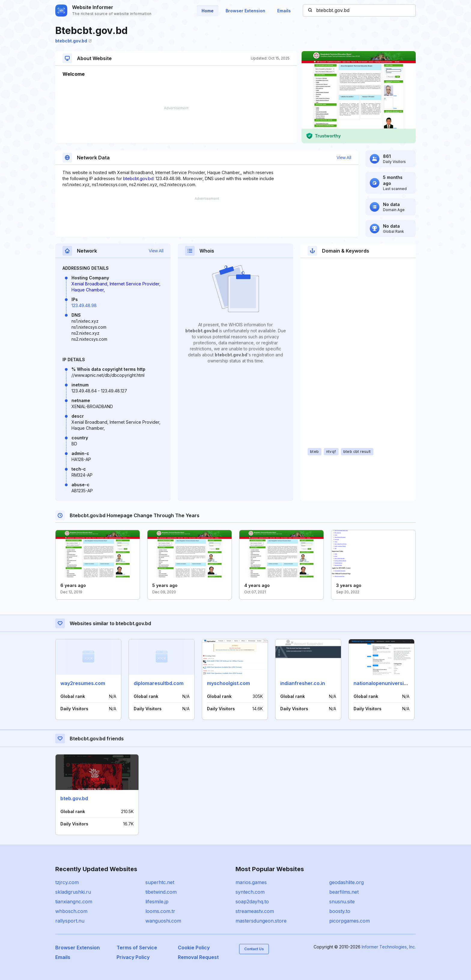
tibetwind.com (161, 892)
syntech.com (250, 892)
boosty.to (340, 911)
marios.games (251, 882)
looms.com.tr (160, 911)
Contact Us (254, 949)
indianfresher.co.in (303, 683)
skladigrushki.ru (73, 892)
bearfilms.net (344, 892)
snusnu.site (342, 902)
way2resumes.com (83, 683)
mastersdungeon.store (261, 921)
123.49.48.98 (84, 305)
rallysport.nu (70, 921)
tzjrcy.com (67, 882)
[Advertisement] (176, 125)
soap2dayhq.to (252, 902)
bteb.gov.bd (74, 798)
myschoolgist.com (228, 683)
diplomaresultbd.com (159, 683)
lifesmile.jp (157, 902)
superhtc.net (160, 882)
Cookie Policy (194, 948)
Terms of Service (137, 948)
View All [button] (344, 158)
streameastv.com (255, 911)
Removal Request (198, 957)
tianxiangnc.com (74, 902)
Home (208, 11)
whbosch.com (71, 911)
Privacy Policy (133, 957)
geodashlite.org (346, 882)
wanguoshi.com (163, 921)
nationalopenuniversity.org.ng (389, 683)
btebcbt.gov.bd (73, 41)
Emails (284, 11)
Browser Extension (245, 11)
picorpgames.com (349, 921)
